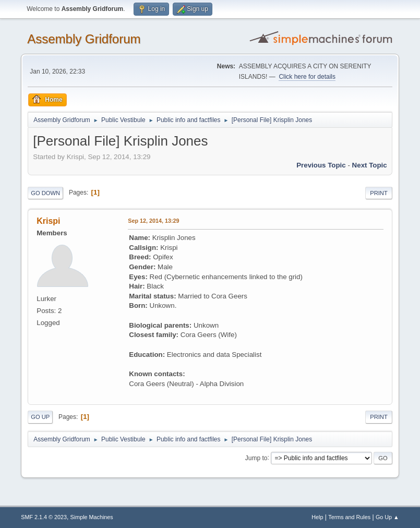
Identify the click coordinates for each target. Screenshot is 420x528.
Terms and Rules (349, 517)
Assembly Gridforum (84, 39)
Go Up (40, 417)
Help (317, 517)
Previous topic (321, 165)
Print (379, 193)
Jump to (256, 458)
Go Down (45, 193)
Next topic (370, 165)
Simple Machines (92, 517)
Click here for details (307, 77)
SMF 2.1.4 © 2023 (44, 517)
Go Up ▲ (387, 517)
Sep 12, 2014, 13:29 (153, 221)
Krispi (48, 221)
